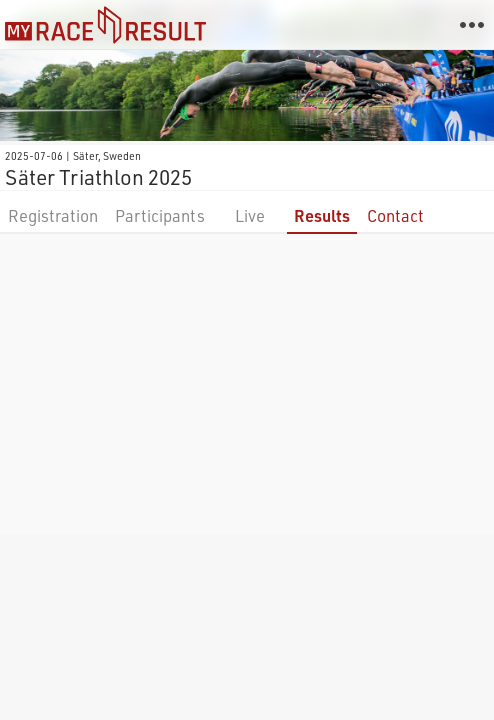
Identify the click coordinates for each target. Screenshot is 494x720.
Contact (395, 215)
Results (322, 215)
